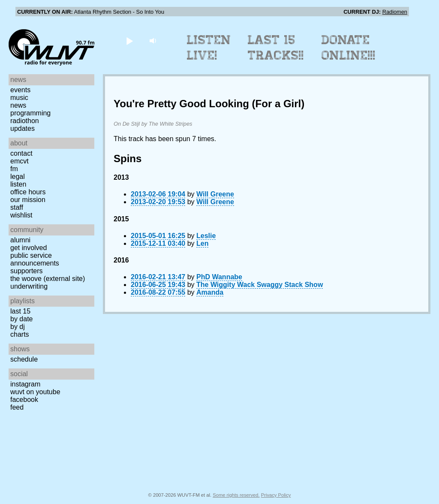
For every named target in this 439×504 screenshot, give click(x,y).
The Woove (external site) (48, 279)
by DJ (18, 327)
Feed (17, 407)
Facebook (24, 400)
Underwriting (29, 286)
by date (21, 319)
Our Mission (28, 200)
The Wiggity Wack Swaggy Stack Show (260, 285)
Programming (30, 113)
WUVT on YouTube (35, 392)
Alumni (20, 240)
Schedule (24, 359)
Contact (21, 153)
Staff (17, 207)
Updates (23, 128)
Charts (20, 334)
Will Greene (215, 194)
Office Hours (28, 192)
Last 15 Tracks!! (276, 48)
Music (19, 98)
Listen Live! (209, 48)
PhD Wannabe (219, 277)
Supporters (27, 271)
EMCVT (20, 161)
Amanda (210, 292)
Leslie (206, 236)
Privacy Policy (276, 495)
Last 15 (20, 311)
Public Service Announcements (35, 259)
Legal (18, 177)
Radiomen (395, 12)
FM (14, 169)
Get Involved (29, 248)
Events (20, 90)
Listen (18, 184)
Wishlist (21, 215)
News (18, 105)
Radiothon (25, 121)
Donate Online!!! (349, 48)
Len (202, 243)
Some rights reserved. (236, 495)
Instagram (25, 384)
